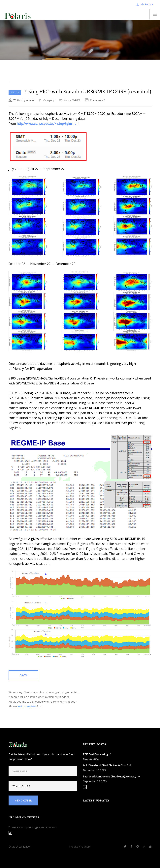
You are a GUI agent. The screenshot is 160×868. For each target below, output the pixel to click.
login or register (27, 706)
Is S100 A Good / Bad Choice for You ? (105, 765)
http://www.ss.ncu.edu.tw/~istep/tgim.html (48, 124)
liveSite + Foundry (80, 847)
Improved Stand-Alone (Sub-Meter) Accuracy (110, 776)
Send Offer (23, 801)
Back (23, 675)
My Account (145, 4)
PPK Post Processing (95, 754)
